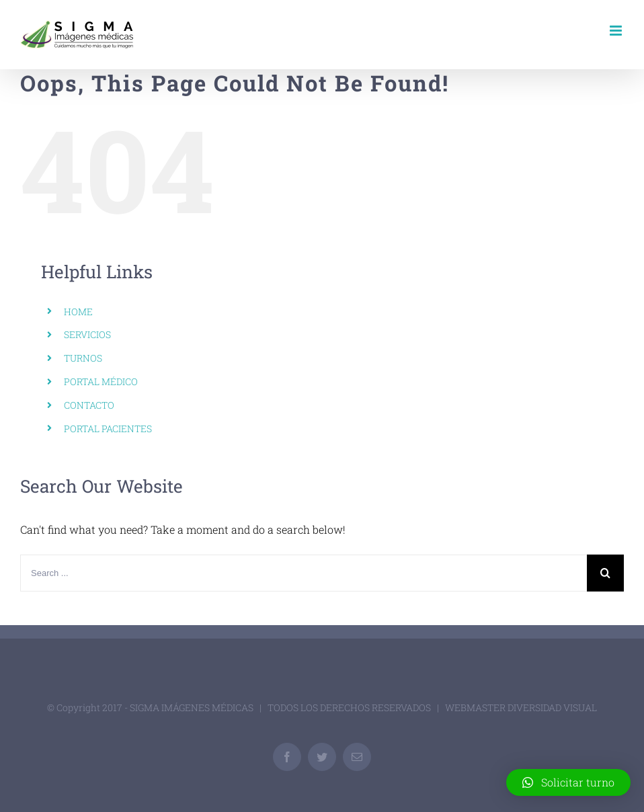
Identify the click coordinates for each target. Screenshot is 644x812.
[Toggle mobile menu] (617, 31)
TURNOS (83, 358)
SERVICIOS (87, 334)
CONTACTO (89, 405)
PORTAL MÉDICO (101, 381)
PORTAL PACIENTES (108, 429)
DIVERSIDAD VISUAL (552, 707)
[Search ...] (304, 573)
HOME (78, 312)
